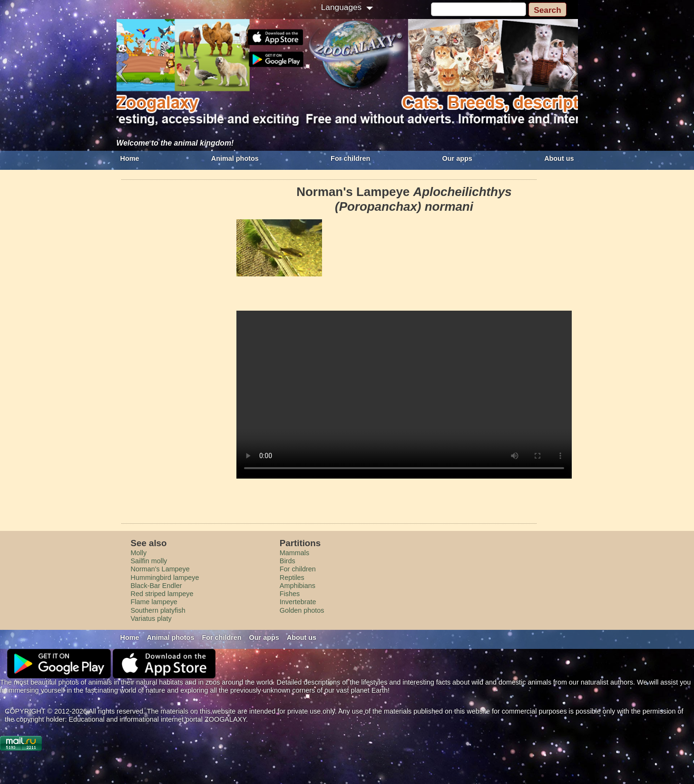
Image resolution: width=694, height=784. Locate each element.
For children (350, 158)
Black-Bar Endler (156, 586)
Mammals (294, 553)
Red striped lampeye (162, 594)
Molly (139, 553)
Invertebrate (298, 602)
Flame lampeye (154, 602)
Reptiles (292, 578)
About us (559, 158)
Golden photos (302, 610)
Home (130, 158)
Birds (288, 561)
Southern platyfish (158, 610)
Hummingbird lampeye (165, 578)
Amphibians (298, 586)
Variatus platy (151, 618)
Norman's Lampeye (160, 569)
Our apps (457, 158)
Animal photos (235, 158)
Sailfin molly (149, 561)
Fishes (290, 594)
